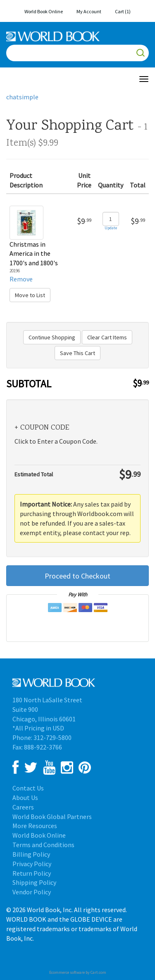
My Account (89, 11)
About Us (25, 797)
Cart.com (98, 972)
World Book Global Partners (52, 817)
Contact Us (28, 788)
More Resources (35, 826)
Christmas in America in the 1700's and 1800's (34, 254)
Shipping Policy (34, 882)
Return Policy (32, 873)
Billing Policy (31, 854)
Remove (21, 279)
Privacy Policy (32, 864)
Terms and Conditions (43, 845)
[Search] (77, 53)
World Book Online (44, 11)
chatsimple (22, 97)
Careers (23, 807)
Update (111, 228)
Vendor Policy (32, 892)
